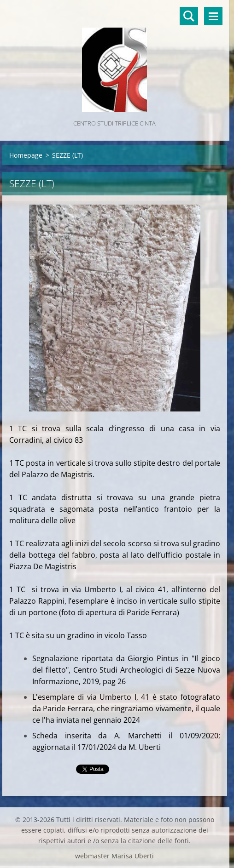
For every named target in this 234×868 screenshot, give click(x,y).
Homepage (26, 155)
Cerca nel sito (189, 16)
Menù (213, 16)
